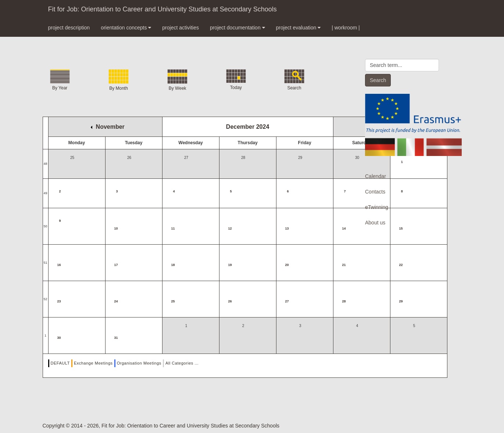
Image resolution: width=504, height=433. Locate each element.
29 (401, 301)
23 (59, 301)
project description (69, 28)
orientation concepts (126, 28)
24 (116, 301)
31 (116, 338)
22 (401, 265)
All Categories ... (182, 363)
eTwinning (377, 207)
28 (344, 301)
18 (173, 265)
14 (344, 228)
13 (287, 228)
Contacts (375, 192)
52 (46, 299)
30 (59, 338)
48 (46, 164)
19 (230, 265)
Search (378, 80)
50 (46, 226)
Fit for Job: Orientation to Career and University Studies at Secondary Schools (162, 9)
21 (344, 265)
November (108, 127)
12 (230, 228)
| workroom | (346, 28)
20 (287, 265)
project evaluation (299, 28)
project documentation (237, 28)
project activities (180, 28)
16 (59, 265)
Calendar (376, 176)
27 (287, 301)
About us (375, 223)
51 (46, 263)
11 (173, 228)
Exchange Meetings (93, 363)
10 (116, 228)
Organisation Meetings (139, 363)
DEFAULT (60, 363)
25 (173, 301)
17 (116, 265)
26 (230, 301)
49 (46, 193)
